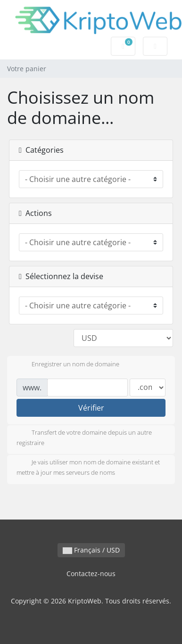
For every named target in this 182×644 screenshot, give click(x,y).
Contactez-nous (91, 574)
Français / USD (91, 550)
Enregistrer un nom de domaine (68, 365)
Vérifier (91, 408)
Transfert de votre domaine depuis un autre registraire (84, 438)
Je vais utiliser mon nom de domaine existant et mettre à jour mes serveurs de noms (88, 467)
